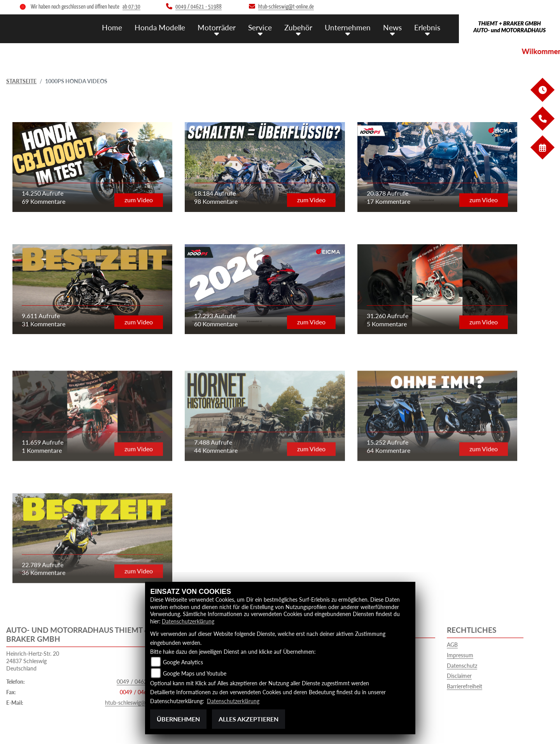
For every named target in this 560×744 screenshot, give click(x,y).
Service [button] (260, 27)
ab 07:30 (131, 7)
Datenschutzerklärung (188, 621)
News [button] (392, 27)
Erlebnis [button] (427, 27)
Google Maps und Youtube (195, 673)
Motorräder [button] (217, 27)
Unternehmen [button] (348, 27)
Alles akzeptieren (248, 719)
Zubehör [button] (298, 27)
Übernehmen (178, 719)
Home (112, 27)
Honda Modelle (160, 27)
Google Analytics (183, 662)
